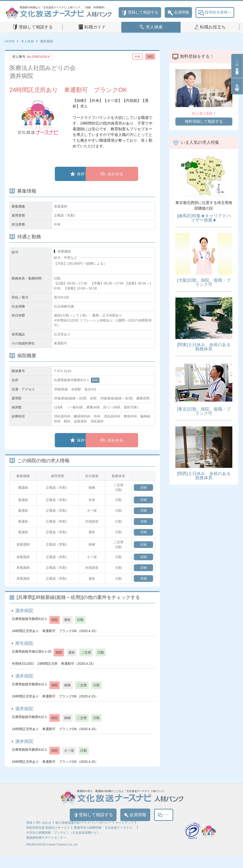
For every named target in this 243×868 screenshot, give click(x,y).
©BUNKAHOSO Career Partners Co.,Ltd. (52, 856)
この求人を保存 (237, 66)
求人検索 (154, 27)
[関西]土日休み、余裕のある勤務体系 (204, 476)
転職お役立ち (213, 27)
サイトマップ (125, 834)
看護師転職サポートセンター (46, 849)
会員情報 (178, 12)
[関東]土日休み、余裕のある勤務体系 (204, 347)
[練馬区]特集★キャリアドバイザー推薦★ (204, 218)
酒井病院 (24, 620)
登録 (29, 834)
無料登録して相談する (204, 121)
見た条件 (237, 86)
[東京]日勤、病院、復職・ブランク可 (204, 411)
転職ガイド (95, 27)
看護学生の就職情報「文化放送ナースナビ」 (105, 839)
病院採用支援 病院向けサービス (48, 839)
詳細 (142, 487)
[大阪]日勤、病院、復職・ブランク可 (204, 282)
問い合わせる (116, 174)
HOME (10, 41)
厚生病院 (24, 653)
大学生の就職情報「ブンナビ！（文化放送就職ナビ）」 (65, 844)
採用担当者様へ (215, 12)
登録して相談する (140, 12)
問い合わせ (44, 834)
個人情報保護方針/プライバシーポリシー (84, 834)
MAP (95, 380)
